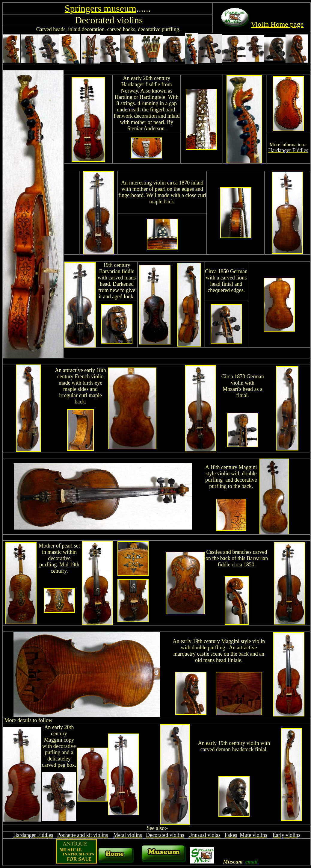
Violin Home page (277, 24)
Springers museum (101, 8)
